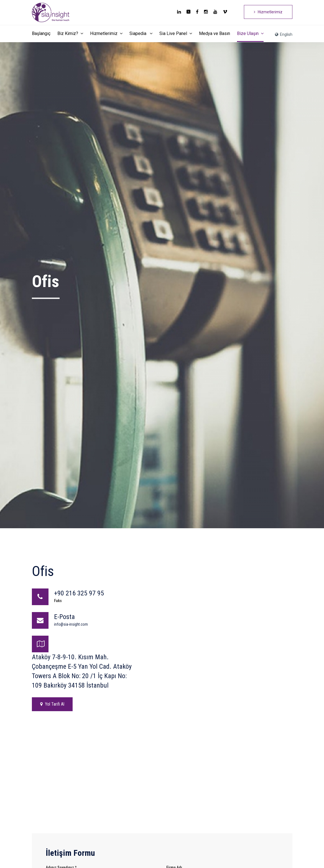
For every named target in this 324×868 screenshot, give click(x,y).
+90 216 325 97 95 (79, 593)
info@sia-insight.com (71, 624)
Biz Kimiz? (70, 33)
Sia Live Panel (176, 33)
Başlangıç (41, 33)
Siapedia (141, 33)
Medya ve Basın (215, 33)
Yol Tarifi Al (52, 704)
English (284, 34)
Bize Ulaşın (250, 33)
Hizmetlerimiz (268, 12)
